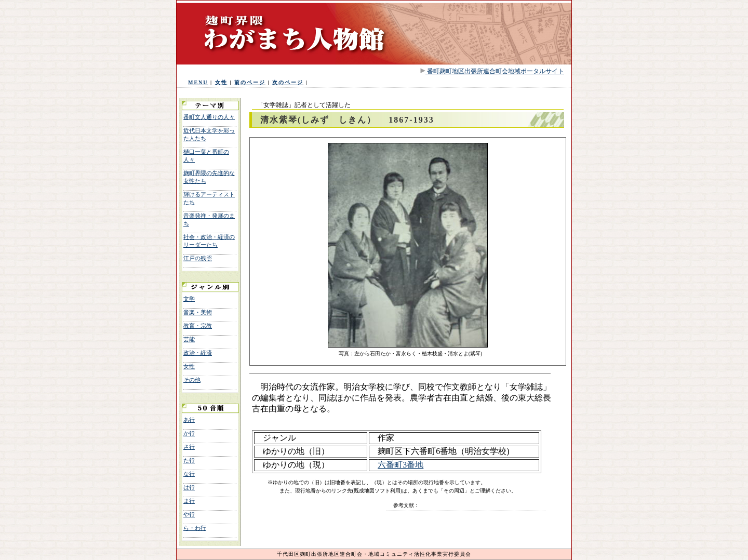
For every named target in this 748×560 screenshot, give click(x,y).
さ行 (189, 447)
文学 (189, 299)
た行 (189, 460)
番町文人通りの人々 (209, 117)
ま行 (189, 501)
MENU (198, 82)
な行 (189, 474)
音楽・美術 (198, 312)
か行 (189, 433)
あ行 (189, 420)
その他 (192, 380)
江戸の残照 (198, 258)
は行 (189, 487)
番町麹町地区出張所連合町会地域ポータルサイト (495, 71)
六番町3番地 (400, 465)
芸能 (189, 339)
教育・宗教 (198, 326)
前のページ (250, 82)
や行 (189, 514)
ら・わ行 (195, 528)
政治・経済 (198, 353)
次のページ (288, 82)
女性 (221, 82)
